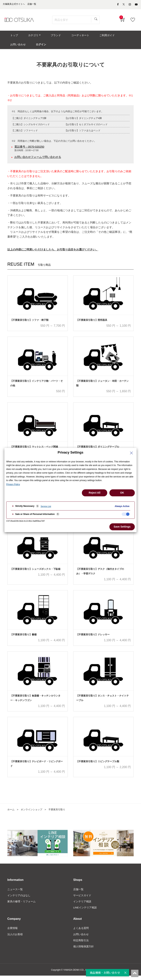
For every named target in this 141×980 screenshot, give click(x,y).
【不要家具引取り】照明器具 (92, 323)
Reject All (94, 493)
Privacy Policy (13, 484)
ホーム (11, 813)
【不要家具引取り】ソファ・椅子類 (29, 323)
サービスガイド (82, 899)
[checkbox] (126, 514)
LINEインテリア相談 (85, 911)
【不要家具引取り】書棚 (23, 638)
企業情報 (12, 932)
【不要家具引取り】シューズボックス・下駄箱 (35, 572)
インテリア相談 (82, 905)
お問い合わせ (81, 938)
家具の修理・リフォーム (21, 905)
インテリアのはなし (19, 899)
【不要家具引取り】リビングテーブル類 (98, 765)
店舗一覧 (78, 893)
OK (122, 493)
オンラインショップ (33, 813)
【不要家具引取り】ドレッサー (93, 638)
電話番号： (29, 150)
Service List (46, 506)
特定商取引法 (81, 944)
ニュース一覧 (15, 893)
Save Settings (122, 527)
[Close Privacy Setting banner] (131, 453)
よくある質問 (81, 932)
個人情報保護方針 (84, 951)
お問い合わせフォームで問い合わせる (38, 161)
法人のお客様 (15, 938)
